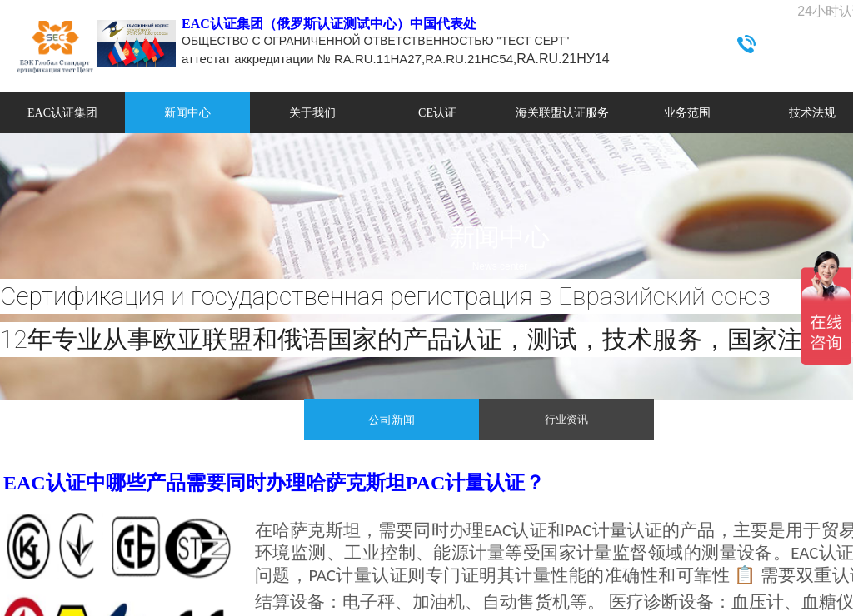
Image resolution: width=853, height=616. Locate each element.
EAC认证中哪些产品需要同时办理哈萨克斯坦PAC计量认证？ (274, 483)
